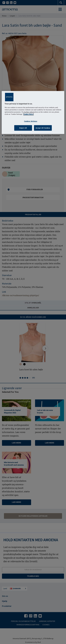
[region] (33, 113)
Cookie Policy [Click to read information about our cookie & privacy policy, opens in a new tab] (29, 114)
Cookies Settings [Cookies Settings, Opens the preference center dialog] (31, 121)
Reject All (23, 128)
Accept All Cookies (43, 128)
